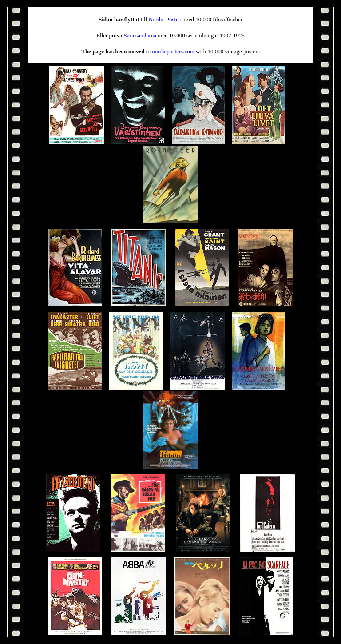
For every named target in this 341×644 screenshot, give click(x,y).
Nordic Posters (165, 19)
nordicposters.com (173, 51)
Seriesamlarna (140, 35)
